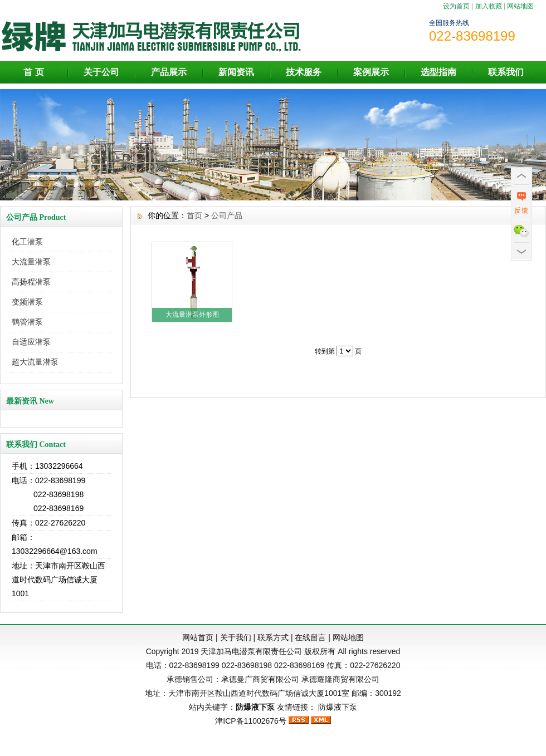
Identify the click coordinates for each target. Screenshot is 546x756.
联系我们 (506, 72)
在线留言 (310, 637)
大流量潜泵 (31, 262)
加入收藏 (489, 6)
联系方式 (273, 637)
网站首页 (198, 637)
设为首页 (456, 6)
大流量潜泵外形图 (192, 315)
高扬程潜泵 (31, 282)
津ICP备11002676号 (251, 721)
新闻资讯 (236, 72)
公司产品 (227, 215)
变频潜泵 (27, 302)
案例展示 (371, 72)
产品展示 (169, 72)
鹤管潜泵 (27, 322)
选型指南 (438, 72)
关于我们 (236, 637)
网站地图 (520, 6)
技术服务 (304, 72)
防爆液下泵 (338, 707)
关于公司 (101, 72)
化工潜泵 (27, 242)
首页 (194, 215)
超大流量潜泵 (35, 362)
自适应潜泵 (31, 342)
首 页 (33, 72)
